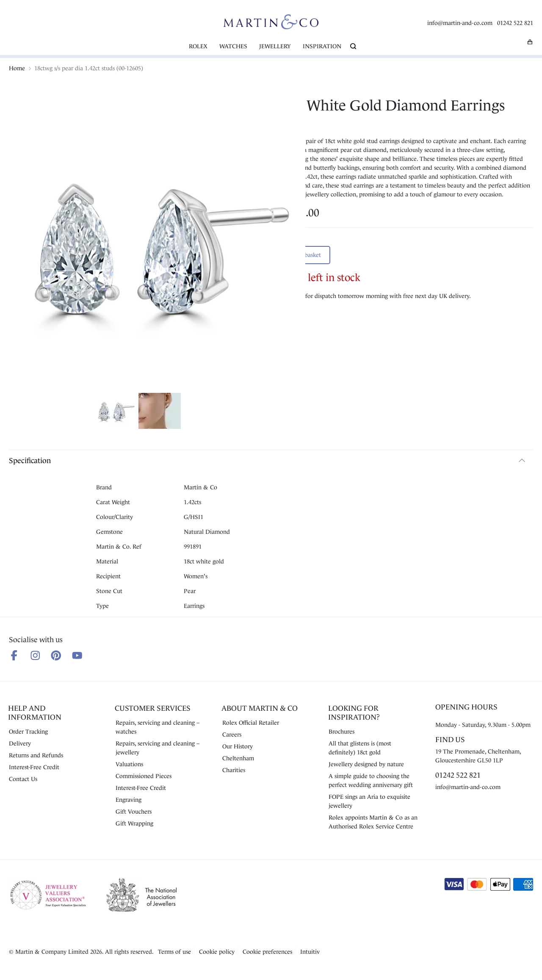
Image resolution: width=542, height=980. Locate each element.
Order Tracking (28, 732)
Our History (238, 746)
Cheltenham (238, 758)
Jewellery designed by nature (366, 764)
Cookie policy (217, 952)
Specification (30, 461)
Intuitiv (310, 952)
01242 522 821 (515, 23)
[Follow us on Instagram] (35, 656)
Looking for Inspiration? (354, 713)
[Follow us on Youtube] (77, 656)
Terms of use (174, 952)
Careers (232, 734)
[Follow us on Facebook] (14, 656)
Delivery (20, 743)
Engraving (129, 800)
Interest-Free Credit (34, 767)
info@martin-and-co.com (460, 23)
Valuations (129, 764)
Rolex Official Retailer (251, 723)
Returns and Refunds (36, 755)
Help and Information (35, 713)
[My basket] (530, 42)
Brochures (342, 732)
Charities (234, 770)
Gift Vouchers (134, 812)
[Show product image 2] (160, 412)
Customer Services (153, 708)
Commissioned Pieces (144, 776)
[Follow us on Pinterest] (56, 656)
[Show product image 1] (116, 412)
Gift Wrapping (134, 823)
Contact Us (23, 779)
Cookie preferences (267, 952)
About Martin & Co (260, 708)
